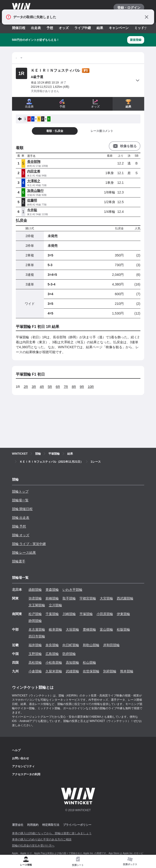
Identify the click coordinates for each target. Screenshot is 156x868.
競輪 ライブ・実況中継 (29, 544)
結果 (100, 28)
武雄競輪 (72, 671)
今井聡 (32, 210)
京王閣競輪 (37, 605)
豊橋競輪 (89, 629)
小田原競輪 (105, 614)
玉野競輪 (35, 654)
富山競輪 (106, 629)
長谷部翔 (34, 162)
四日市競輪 (37, 636)
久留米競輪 (54, 671)
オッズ (64, 28)
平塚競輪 (86, 614)
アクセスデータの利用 (26, 774)
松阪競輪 (123, 629)
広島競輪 (52, 654)
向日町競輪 (71, 645)
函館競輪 (35, 590)
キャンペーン (119, 28)
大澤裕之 (34, 181)
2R (26, 387)
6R (58, 387)
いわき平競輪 (72, 590)
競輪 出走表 (21, 518)
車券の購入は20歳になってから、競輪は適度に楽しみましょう (52, 833)
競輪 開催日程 (22, 509)
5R (50, 387)
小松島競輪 (54, 663)
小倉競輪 (35, 671)
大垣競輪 (72, 629)
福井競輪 (35, 645)
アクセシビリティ (23, 766)
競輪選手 (19, 561)
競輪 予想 (19, 526)
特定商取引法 (51, 825)
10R (91, 387)
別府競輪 (110, 671)
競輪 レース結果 (24, 553)
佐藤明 (32, 200)
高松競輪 (35, 663)
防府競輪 (69, 654)
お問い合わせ (21, 758)
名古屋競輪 (37, 629)
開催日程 (19, 28)
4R (42, 387)
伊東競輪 (123, 614)
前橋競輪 (52, 598)
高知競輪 (72, 663)
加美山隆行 (35, 191)
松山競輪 (89, 663)
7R (66, 387)
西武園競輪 (125, 598)
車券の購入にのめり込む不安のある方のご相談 (42, 839)
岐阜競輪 (55, 629)
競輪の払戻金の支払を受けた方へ (33, 846)
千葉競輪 (52, 614)
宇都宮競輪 (88, 598)
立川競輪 (55, 605)
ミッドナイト (144, 28)
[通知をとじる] (147, 17)
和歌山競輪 (91, 645)
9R (82, 387)
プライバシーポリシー (77, 825)
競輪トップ (20, 491)
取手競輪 (69, 598)
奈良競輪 (52, 645)
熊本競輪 (127, 671)
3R (34, 387)
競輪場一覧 (20, 500)
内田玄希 (34, 171)
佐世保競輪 (91, 671)
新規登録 (136, 40)
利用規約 (33, 825)
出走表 (36, 28)
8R (74, 387)
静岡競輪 (35, 621)
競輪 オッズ (21, 535)
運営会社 (18, 825)
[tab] (78, 862)
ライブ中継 (83, 28)
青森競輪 (52, 590)
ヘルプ (16, 750)
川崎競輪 (69, 614)
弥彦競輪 (35, 598)
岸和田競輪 (111, 645)
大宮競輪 (106, 598)
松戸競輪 (35, 614)
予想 (50, 28)
